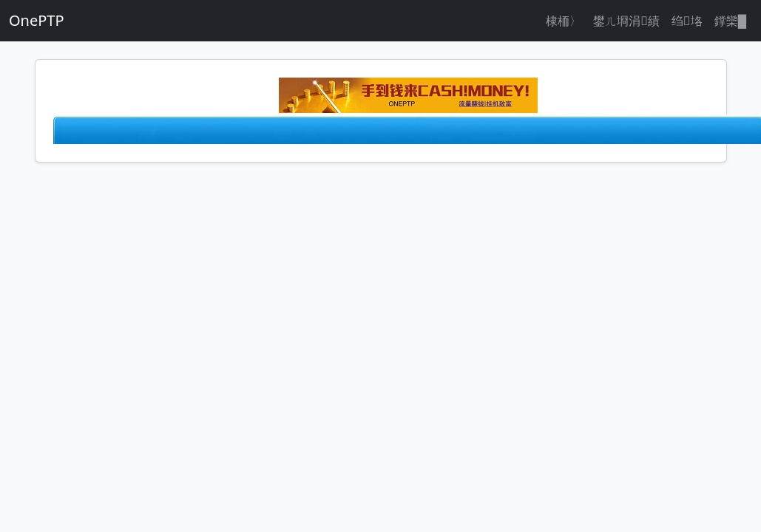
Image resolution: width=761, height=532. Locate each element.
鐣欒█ (730, 21)
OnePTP (37, 20)
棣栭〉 (564, 21)
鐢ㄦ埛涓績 (626, 21)
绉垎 (687, 21)
